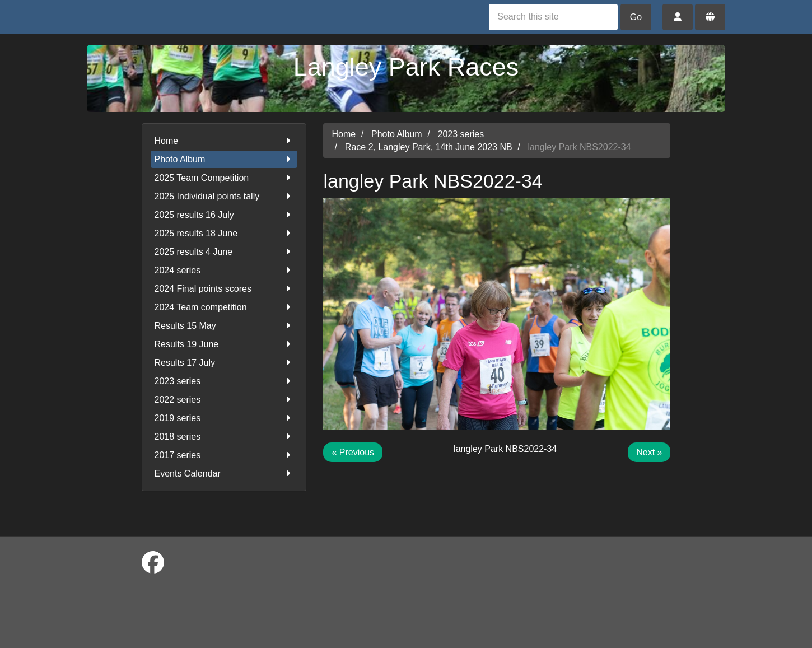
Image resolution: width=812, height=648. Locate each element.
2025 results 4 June (224, 252)
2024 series (224, 270)
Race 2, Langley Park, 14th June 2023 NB (429, 147)
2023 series (224, 381)
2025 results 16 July (224, 215)
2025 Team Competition (224, 178)
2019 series (224, 418)
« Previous (353, 452)
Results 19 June (224, 344)
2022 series (224, 400)
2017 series (224, 455)
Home (224, 141)
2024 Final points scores (224, 289)
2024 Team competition (224, 307)
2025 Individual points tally (224, 196)
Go (636, 17)
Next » (649, 452)
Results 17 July (224, 363)
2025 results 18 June (224, 233)
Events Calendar (224, 474)
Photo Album (224, 159)
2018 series (224, 437)
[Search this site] (553, 17)
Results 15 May (224, 326)
